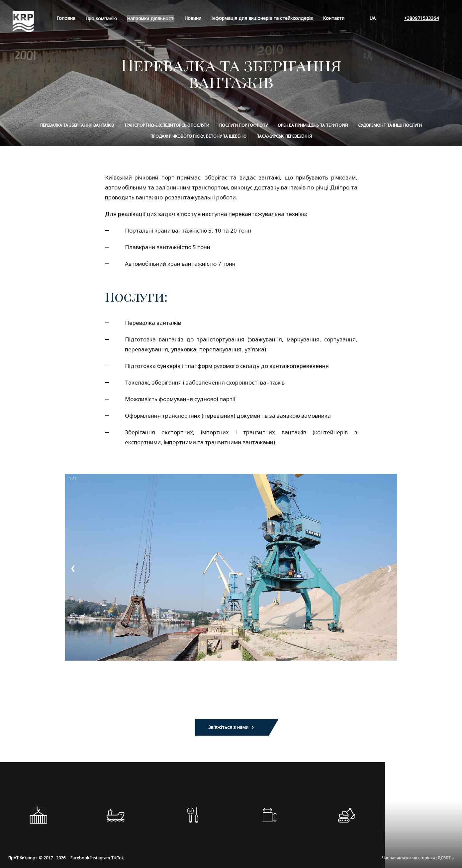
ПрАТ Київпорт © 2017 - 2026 (37, 858)
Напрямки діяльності (151, 18)
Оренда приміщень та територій (313, 125)
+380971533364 (421, 18)
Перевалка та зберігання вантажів (77, 125)
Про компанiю (101, 18)
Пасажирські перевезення (284, 136)
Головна (66, 18)
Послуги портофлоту (243, 125)
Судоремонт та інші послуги (390, 125)
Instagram (100, 858)
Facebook (80, 858)
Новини (193, 18)
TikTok (117, 858)
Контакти (334, 18)
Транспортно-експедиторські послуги (167, 125)
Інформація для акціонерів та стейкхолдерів (262, 18)
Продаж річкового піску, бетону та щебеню (198, 136)
